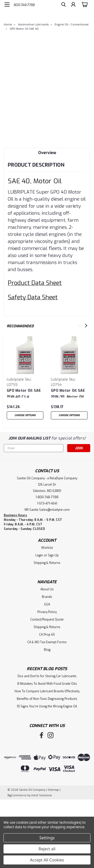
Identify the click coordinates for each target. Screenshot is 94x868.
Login (39, 555)
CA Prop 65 (47, 635)
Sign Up (53, 555)
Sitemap (53, 790)
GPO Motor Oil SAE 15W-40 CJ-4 (24, 393)
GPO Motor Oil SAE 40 (24, 29)
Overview (47, 153)
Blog (47, 650)
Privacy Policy (47, 612)
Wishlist (47, 548)
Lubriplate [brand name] (15, 379)
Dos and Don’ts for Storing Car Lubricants (47, 676)
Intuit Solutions (41, 795)
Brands (47, 597)
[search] (63, 5)
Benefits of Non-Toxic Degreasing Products (47, 699)
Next (86, 326)
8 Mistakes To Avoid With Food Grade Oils (47, 684)
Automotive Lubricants (33, 25)
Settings (47, 838)
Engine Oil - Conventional (72, 25)
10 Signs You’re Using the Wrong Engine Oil (47, 706)
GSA (47, 604)
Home (8, 25)
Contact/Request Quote (47, 620)
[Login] (73, 5)
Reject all (47, 849)
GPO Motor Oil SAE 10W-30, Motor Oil (68, 393)
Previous (79, 326)
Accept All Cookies (47, 860)
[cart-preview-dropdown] (84, 4)
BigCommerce (17, 795)
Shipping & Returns (47, 563)
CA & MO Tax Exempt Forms (47, 642)
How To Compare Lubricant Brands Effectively (47, 691)
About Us (47, 589)
